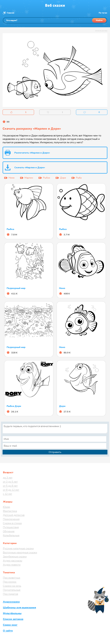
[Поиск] (55, 20)
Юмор (6, 507)
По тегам (103, 13)
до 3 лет (8, 478)
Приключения (11, 519)
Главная (10, 13)
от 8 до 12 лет (11, 490)
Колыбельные (11, 535)
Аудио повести (12, 565)
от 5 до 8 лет (10, 486)
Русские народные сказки (18, 548)
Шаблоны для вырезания (19, 608)
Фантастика (10, 511)
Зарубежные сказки (15, 557)
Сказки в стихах (12, 523)
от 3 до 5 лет (10, 482)
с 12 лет (8, 494)
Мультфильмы (12, 613)
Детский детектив (14, 515)
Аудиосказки (11, 602)
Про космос (10, 582)
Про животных (12, 578)
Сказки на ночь (12, 586)
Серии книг (10, 625)
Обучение (9, 531)
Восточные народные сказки (20, 552)
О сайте (8, 631)
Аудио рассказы (13, 561)
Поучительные (12, 590)
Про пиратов (10, 594)
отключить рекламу (101, 31)
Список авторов (13, 619)
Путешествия (11, 527)
